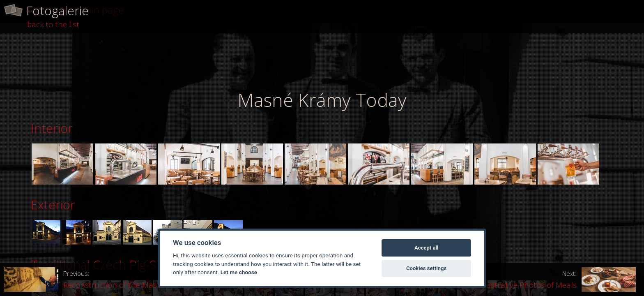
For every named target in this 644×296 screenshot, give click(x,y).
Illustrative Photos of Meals (558, 280)
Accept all (426, 248)
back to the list (53, 24)
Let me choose (239, 272)
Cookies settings (426, 268)
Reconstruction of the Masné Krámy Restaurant (118, 280)
